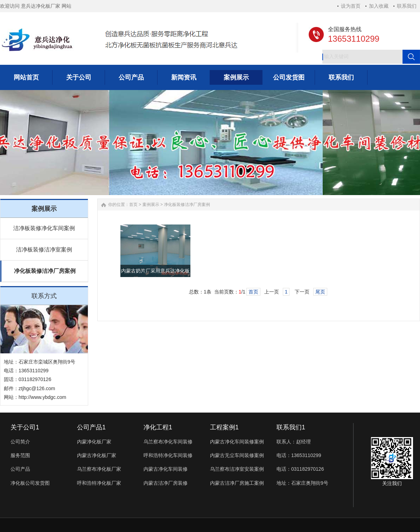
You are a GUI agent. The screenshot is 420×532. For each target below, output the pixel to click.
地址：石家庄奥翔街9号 (302, 483)
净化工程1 (158, 427)
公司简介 (20, 442)
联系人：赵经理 (294, 442)
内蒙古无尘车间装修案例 (237, 455)
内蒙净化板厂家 (94, 442)
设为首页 (351, 6)
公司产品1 (91, 427)
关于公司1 (25, 427)
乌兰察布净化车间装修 (168, 442)
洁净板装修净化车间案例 (44, 228)
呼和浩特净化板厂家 (99, 483)
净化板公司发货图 (30, 483)
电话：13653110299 (299, 455)
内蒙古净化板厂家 (97, 455)
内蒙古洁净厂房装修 (166, 483)
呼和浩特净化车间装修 (168, 455)
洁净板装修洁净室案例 (44, 250)
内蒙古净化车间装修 (166, 469)
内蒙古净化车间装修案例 (237, 442)
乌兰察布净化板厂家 (99, 469)
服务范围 (20, 455)
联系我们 (407, 6)
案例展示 (151, 205)
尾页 (320, 292)
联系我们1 (291, 427)
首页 (133, 205)
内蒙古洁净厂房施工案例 (237, 483)
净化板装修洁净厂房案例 (45, 271)
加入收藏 (379, 6)
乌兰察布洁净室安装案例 (237, 469)
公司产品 (20, 469)
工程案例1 (224, 427)
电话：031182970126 (300, 469)
